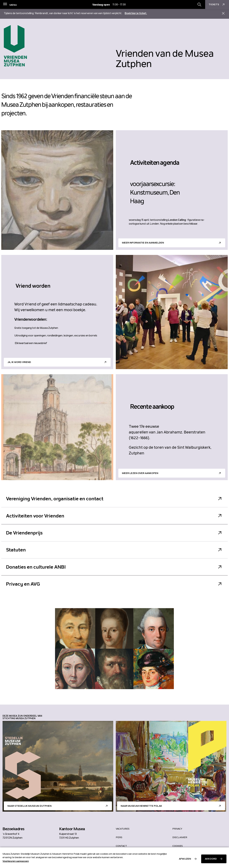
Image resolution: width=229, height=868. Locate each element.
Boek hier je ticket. (136, 13)
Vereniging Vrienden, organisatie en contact (114, 499)
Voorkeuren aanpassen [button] (16, 861)
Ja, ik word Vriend (19, 362)
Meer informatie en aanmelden (143, 243)
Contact (121, 846)
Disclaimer (180, 837)
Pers (119, 837)
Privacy (177, 829)
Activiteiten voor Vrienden (114, 516)
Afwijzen (185, 859)
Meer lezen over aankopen (140, 473)
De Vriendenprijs (114, 533)
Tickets (217, 5)
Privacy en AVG (114, 584)
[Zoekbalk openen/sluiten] (199, 5)
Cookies (178, 846)
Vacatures (123, 829)
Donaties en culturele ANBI (114, 567)
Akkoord (211, 859)
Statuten (114, 550)
